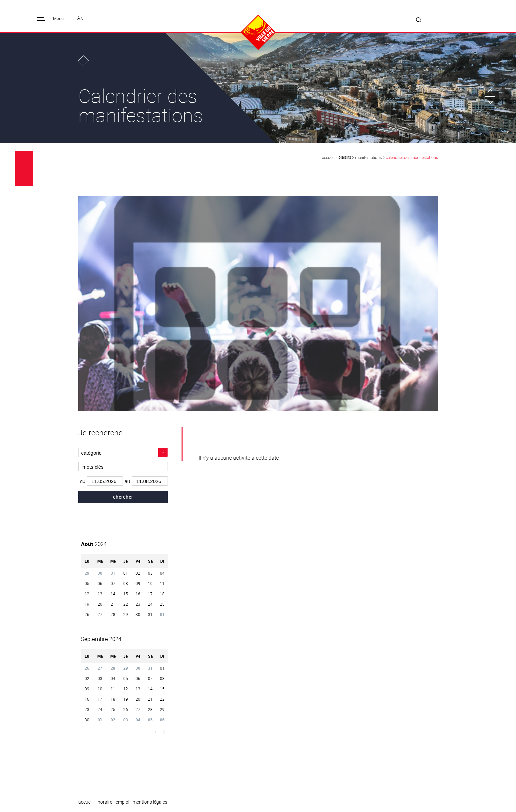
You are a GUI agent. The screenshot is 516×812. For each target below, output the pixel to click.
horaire (105, 802)
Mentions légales (150, 802)
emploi (122, 802)
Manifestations (368, 157)
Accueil (328, 157)
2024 (94, 544)
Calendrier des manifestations (412, 157)
